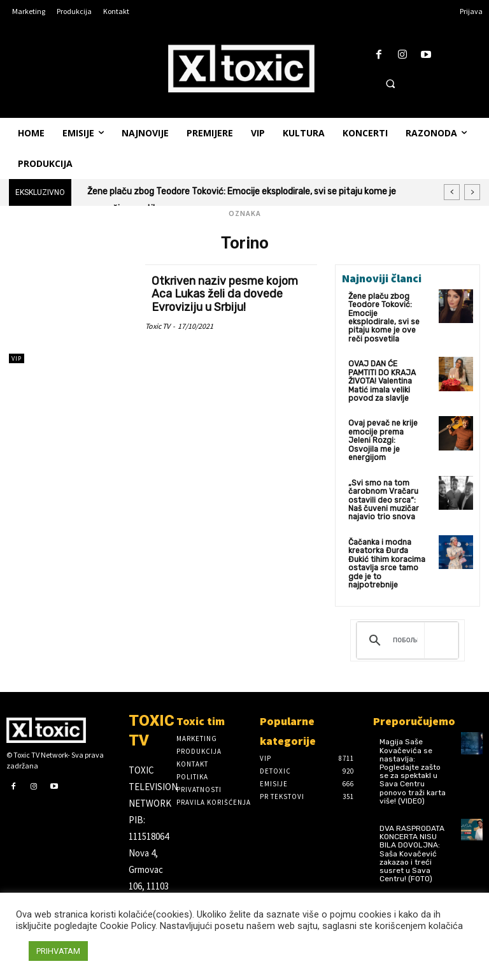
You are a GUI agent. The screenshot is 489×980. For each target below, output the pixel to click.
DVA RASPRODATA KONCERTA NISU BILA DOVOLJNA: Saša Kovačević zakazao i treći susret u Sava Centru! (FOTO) (412, 832)
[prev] (452, 192)
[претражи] (405, 619)
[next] (472, 192)
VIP (17, 358)
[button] (390, 83)
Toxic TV (158, 324)
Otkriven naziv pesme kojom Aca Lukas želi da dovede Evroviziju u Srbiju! (226, 293)
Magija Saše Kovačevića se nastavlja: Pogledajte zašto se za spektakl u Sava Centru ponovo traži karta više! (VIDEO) (413, 750)
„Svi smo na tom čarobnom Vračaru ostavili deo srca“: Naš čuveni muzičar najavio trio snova (384, 480)
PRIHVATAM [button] (58, 951)
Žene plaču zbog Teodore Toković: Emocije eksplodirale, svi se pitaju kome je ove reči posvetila (387, 313)
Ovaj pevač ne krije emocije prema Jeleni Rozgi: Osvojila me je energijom (387, 426)
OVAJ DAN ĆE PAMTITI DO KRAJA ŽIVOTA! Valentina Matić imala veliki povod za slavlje (382, 372)
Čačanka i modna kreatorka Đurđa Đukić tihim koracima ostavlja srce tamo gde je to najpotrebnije (386, 543)
